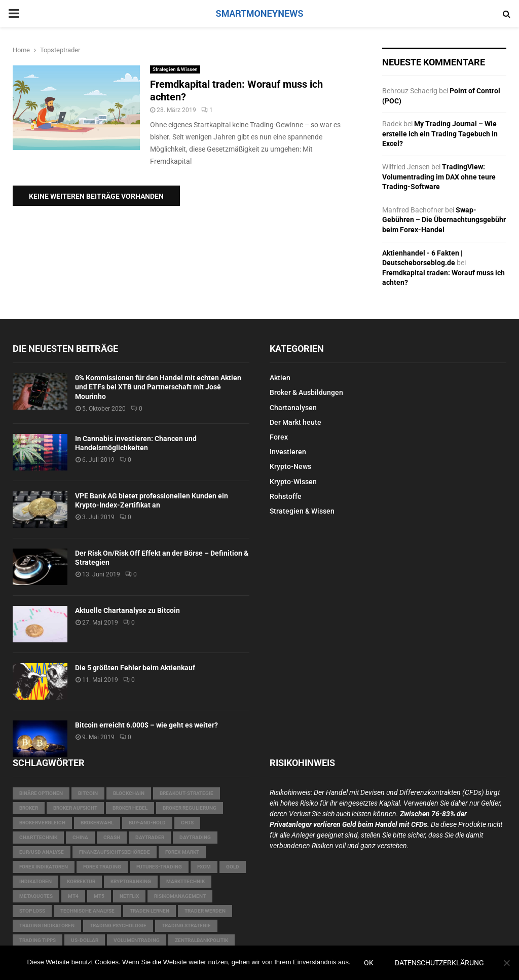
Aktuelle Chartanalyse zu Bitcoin (127, 610)
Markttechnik (186, 881)
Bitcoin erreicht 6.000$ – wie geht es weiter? (146, 725)
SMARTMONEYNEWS (259, 14)
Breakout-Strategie (187, 793)
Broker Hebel (130, 808)
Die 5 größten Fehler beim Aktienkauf (135, 668)
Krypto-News (290, 466)
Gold (233, 867)
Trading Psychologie (118, 925)
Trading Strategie (186, 925)
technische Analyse (87, 911)
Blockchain (129, 793)
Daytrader (150, 837)
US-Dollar (85, 940)
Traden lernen (150, 911)
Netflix (129, 896)
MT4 (73, 896)
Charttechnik (38, 837)
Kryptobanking (131, 881)
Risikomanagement (180, 896)
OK (369, 963)
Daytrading (195, 837)
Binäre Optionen (41, 793)
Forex (279, 437)
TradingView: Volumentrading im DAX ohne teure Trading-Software (439, 177)
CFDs (187, 823)
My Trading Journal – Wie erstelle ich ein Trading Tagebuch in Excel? (440, 134)
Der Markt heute (295, 422)
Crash (112, 837)
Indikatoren (35, 881)
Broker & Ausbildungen (306, 392)
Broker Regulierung (190, 808)
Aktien (280, 378)
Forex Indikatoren (44, 867)
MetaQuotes (36, 896)
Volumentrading (137, 940)
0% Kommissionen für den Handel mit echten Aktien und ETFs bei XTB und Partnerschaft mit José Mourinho (158, 387)
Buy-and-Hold (147, 823)
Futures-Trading (159, 867)
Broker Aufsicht (75, 808)
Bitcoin (88, 793)
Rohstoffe (286, 496)
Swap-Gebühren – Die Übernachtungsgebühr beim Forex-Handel (444, 220)
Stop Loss (32, 911)
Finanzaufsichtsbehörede (115, 852)
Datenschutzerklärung (439, 963)
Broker (29, 808)
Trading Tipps (38, 940)
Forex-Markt (182, 852)
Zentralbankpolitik (201, 940)
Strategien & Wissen (175, 69)
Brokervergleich (42, 823)
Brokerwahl (97, 823)
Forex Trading (102, 867)
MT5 (99, 896)
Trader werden (205, 911)
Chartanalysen (293, 408)
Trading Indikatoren (47, 925)
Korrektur (81, 881)
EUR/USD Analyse (42, 852)
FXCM (204, 867)
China (80, 837)
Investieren (288, 452)
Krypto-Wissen (293, 482)
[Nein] (506, 963)
